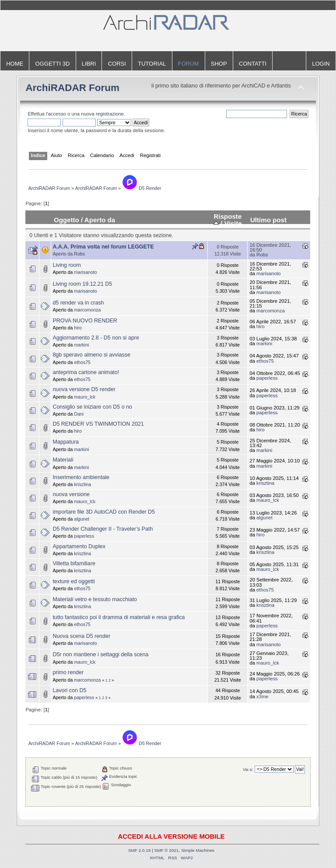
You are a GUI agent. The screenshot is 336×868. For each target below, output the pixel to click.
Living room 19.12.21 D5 (82, 284)
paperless (267, 378)
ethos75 (82, 362)
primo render (68, 672)
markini (81, 345)
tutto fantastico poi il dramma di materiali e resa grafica (119, 617)
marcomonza (87, 310)
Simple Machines (198, 850)
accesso (57, 114)
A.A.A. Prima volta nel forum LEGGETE (103, 247)
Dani (79, 414)
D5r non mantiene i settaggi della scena (100, 654)
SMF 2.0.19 (140, 850)
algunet (82, 519)
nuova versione (71, 494)
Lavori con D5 (69, 690)
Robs (79, 254)
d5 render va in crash (78, 303)
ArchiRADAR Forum (72, 88)
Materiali (63, 460)
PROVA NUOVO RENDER (85, 321)
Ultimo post (268, 220)
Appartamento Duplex (79, 546)
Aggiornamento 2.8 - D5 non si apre (96, 338)
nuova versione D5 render (84, 389)
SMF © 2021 (167, 850)
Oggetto (66, 220)
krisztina (82, 484)
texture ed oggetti (73, 581)
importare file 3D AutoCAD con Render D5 (104, 512)
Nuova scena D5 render (81, 636)
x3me (262, 696)
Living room (66, 265)
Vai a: (248, 769)
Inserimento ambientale (81, 477)
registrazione (110, 114)
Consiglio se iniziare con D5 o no (92, 407)
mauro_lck (85, 397)
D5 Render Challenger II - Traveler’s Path (103, 529)
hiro (78, 328)
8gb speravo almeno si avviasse (91, 355)
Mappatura (66, 442)
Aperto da (100, 220)
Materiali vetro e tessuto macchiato (95, 599)
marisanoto (85, 272)
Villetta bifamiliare (74, 563)
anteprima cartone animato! (86, 372)
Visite (233, 223)
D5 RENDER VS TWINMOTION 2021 (98, 424)
